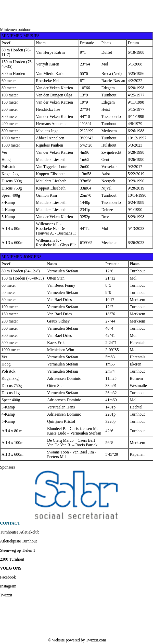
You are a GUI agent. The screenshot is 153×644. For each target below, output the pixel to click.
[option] (76, 495)
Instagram (8, 586)
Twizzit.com (96, 640)
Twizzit (6, 595)
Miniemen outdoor (15, 30)
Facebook (8, 577)
